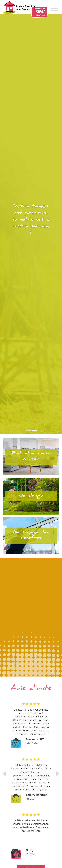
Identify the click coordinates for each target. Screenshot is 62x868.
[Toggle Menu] (54, 9)
